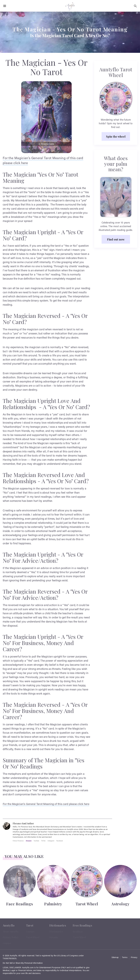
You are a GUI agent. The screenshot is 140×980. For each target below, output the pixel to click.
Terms (125, 958)
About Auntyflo (11, 932)
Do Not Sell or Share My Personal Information (23, 963)
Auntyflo (13, 956)
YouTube (36, 841)
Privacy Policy (11, 937)
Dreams (54, 937)
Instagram (51, 841)
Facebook (60, 841)
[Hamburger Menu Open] (5, 6)
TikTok (43, 841)
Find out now (116, 239)
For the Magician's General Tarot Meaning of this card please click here (46, 804)
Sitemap (115, 958)
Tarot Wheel (33, 937)
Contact (7, 943)
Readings (78, 932)
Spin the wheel (116, 136)
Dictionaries (56, 932)
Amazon (29, 841)
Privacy (134, 958)
